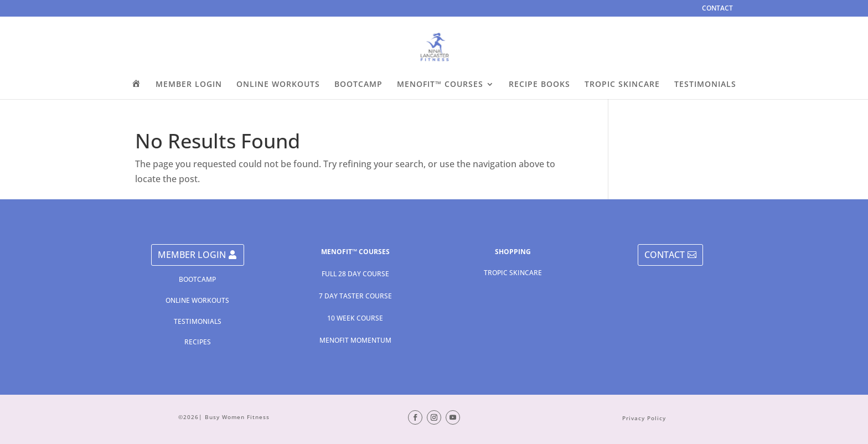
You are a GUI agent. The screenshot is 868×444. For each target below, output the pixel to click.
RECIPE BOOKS (539, 85)
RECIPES (198, 342)
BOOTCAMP (358, 85)
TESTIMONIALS (705, 85)
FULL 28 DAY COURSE (355, 274)
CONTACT (717, 9)
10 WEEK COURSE (355, 318)
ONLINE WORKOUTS (278, 85)
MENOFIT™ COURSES (440, 85)
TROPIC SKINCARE (622, 85)
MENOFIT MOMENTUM (355, 340)
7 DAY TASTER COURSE (355, 296)
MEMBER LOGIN (189, 85)
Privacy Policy (644, 418)
